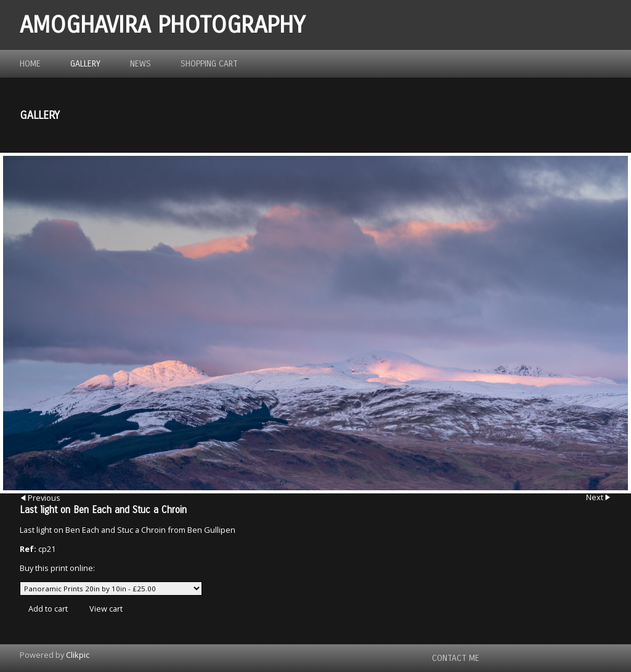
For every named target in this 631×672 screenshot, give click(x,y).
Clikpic (78, 655)
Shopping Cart (209, 64)
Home (30, 64)
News (140, 64)
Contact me (456, 658)
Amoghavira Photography (162, 25)
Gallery (85, 64)
